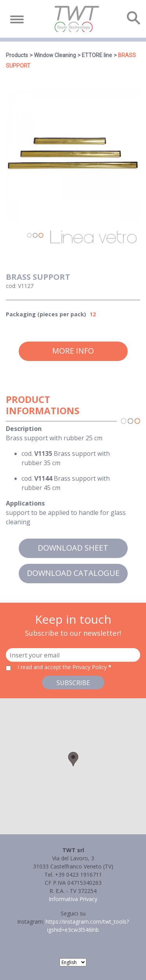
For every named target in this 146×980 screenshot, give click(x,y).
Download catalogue (73, 573)
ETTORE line (97, 55)
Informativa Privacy (73, 899)
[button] (73, 759)
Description (24, 429)
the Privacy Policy (85, 667)
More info (73, 351)
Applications (25, 503)
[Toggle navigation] (17, 19)
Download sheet (73, 548)
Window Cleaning (55, 55)
